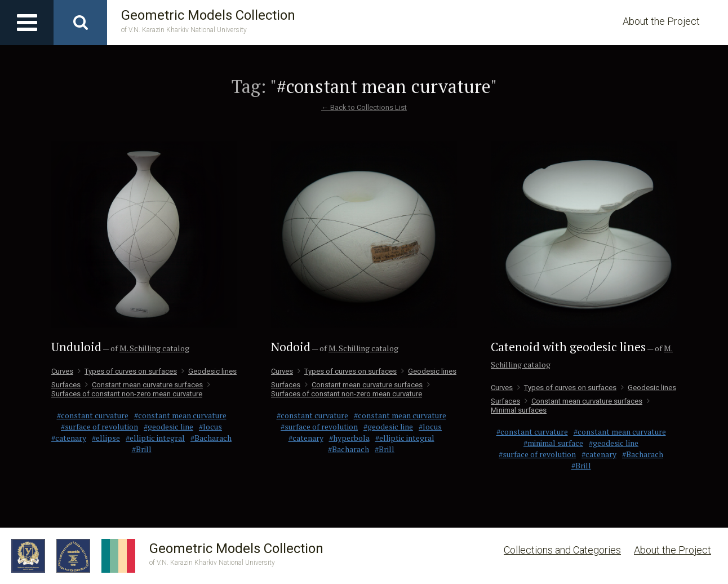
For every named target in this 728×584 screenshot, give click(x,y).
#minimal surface (553, 443)
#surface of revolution (99, 426)
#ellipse (106, 438)
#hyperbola (349, 438)
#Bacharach (211, 438)
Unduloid (76, 347)
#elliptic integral (155, 438)
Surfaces (66, 385)
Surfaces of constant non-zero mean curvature (131, 389)
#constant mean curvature (180, 415)
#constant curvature (93, 415)
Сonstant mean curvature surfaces (144, 385)
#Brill (142, 449)
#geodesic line (168, 426)
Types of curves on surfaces (127, 371)
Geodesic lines (209, 371)
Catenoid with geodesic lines (568, 347)
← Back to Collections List (364, 107)
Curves (62, 371)
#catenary (69, 438)
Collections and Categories (562, 550)
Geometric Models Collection (208, 21)
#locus (210, 426)
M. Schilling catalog (154, 348)
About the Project (661, 21)
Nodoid (291, 347)
